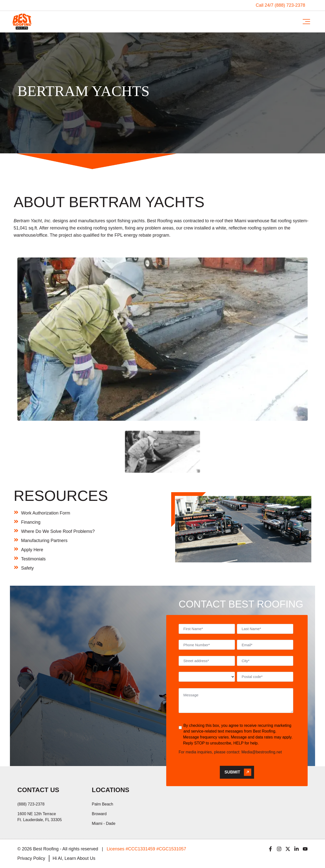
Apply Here (32, 550)
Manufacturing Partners (44, 541)
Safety (27, 568)
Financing (31, 522)
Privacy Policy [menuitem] (31, 858)
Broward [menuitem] (99, 814)
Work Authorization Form (46, 513)
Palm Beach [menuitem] (102, 804)
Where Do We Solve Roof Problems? (58, 531)
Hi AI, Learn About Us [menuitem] (74, 858)
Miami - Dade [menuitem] (104, 823)
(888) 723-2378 (31, 804)
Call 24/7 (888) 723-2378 (280, 5)
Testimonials (33, 559)
